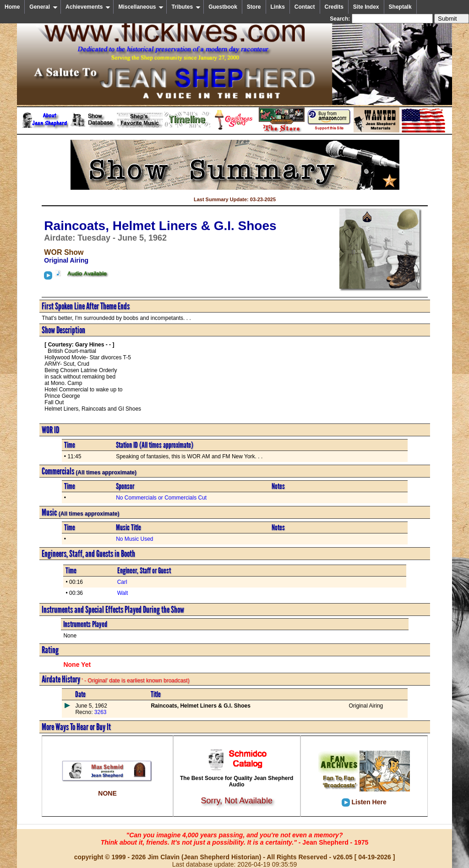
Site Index (366, 7)
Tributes (186, 7)
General (44, 7)
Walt (123, 593)
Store (254, 7)
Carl (122, 582)
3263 (99, 712)
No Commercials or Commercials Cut (161, 498)
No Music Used (134, 539)
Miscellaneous (141, 7)
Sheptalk (400, 7)
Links (278, 7)
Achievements (88, 7)
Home (12, 7)
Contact (305, 7)
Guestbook (223, 7)
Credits (334, 7)
